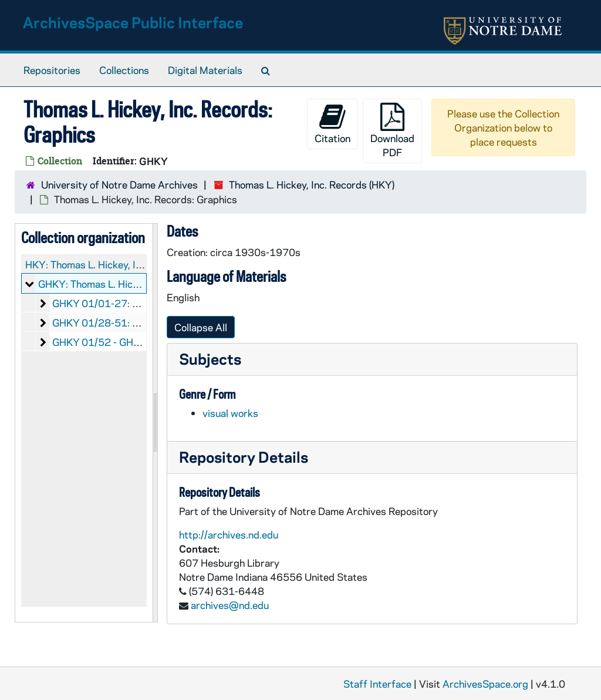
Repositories (52, 70)
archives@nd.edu (230, 605)
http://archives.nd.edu (229, 534)
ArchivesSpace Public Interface (133, 22)
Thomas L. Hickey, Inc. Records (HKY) (312, 184)
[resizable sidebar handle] (155, 423)
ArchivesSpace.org (485, 684)
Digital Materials (205, 70)
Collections (124, 70)
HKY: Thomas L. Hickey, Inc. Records (107, 264)
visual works (230, 413)
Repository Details (244, 457)
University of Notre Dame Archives (119, 184)
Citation (332, 124)
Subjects (210, 359)
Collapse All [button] (201, 327)
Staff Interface (377, 684)
